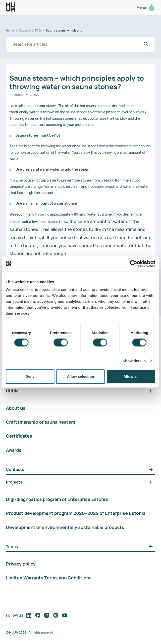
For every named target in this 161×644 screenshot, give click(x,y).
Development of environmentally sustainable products (65, 527)
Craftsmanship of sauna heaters (41, 422)
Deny (30, 376)
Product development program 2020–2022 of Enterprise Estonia (76, 513)
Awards (14, 450)
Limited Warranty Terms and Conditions (49, 578)
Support (25, 31)
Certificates (19, 436)
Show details (134, 361)
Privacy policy (21, 564)
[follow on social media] (29, 615)
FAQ (38, 31)
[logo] (11, 7)
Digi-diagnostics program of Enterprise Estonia (57, 499)
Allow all (131, 376)
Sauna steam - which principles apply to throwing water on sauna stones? (64, 31)
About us (16, 408)
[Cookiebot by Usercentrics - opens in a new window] (134, 264)
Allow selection (80, 376)
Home (10, 31)
